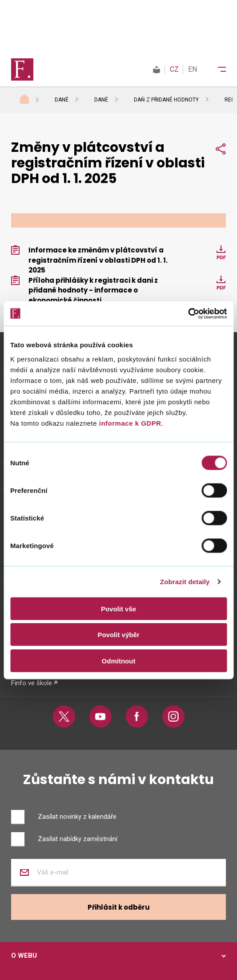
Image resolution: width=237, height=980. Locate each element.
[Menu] (216, 69)
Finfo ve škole (32, 683)
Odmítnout (119, 661)
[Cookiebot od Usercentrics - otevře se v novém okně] (188, 313)
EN (193, 69)
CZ (174, 69)
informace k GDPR (129, 423)
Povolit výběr (118, 635)
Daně (62, 100)
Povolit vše (118, 608)
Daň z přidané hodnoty (166, 100)
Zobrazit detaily (185, 582)
